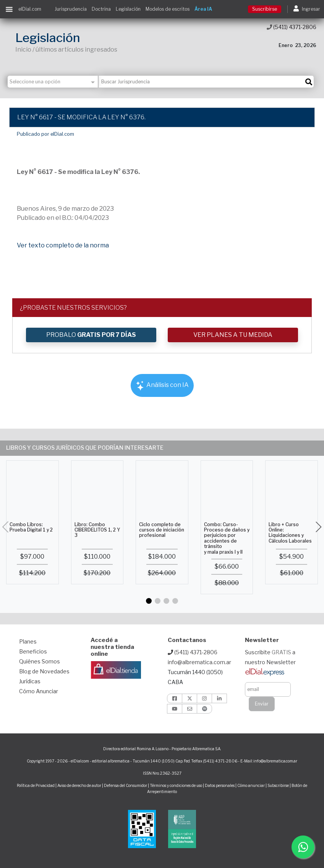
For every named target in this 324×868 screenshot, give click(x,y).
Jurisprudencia (71, 9)
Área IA (203, 9)
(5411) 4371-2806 (292, 27)
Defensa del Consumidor (126, 785)
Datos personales (220, 785)
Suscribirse (265, 9)
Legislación (128, 9)
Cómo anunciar (251, 785)
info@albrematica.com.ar (199, 662)
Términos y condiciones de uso (176, 785)
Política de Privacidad (36, 785)
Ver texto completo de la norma (63, 245)
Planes (28, 641)
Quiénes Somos (40, 661)
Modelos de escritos (168, 9)
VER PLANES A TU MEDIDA (233, 335)
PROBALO (91, 335)
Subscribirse (279, 785)
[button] (149, 601)
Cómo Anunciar (39, 691)
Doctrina (101, 9)
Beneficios (33, 651)
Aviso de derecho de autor (79, 785)
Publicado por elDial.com (45, 134)
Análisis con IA (162, 386)
